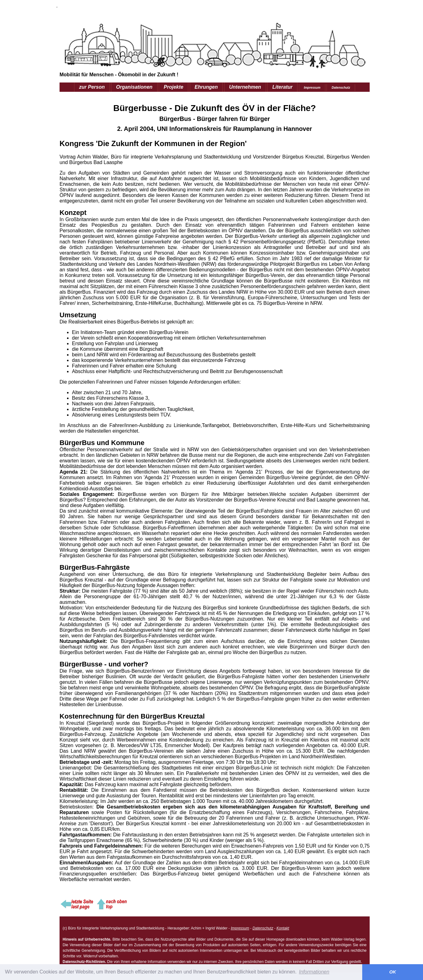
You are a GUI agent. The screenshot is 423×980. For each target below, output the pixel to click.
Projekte (174, 87)
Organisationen (134, 87)
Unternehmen (245, 87)
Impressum (312, 88)
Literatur (282, 87)
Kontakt (283, 928)
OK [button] (393, 972)
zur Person (92, 87)
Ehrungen (206, 87)
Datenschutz (341, 88)
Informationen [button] (314, 972)
